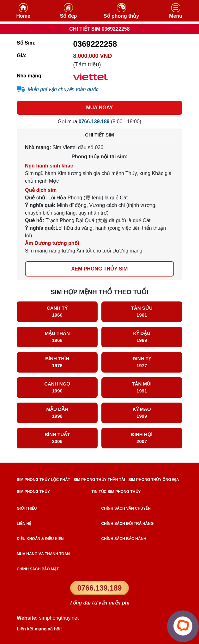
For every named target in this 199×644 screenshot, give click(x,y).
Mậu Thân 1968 (57, 337)
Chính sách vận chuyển (126, 508)
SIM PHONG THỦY (33, 492)
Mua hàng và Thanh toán (43, 554)
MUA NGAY (99, 108)
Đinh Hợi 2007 (142, 438)
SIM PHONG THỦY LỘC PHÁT (43, 480)
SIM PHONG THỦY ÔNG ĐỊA (154, 480)
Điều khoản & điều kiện (40, 539)
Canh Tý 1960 (57, 312)
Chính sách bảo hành (124, 539)
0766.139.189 (100, 588)
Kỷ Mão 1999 (142, 413)
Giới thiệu (27, 508)
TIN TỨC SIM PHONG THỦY (116, 492)
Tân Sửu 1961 (142, 312)
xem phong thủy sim (100, 269)
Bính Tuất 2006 (57, 438)
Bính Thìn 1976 (57, 362)
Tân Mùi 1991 (142, 387)
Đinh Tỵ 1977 (142, 362)
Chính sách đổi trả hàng (128, 524)
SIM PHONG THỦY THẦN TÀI (99, 480)
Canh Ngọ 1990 (57, 387)
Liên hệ (24, 524)
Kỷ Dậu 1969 (142, 337)
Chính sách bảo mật (38, 569)
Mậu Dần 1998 (57, 413)
